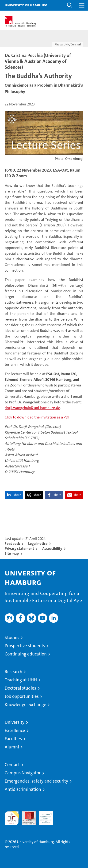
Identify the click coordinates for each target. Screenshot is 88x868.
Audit (26, 814)
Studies (12, 637)
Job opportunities (22, 696)
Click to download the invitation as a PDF (37, 417)
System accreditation (63, 816)
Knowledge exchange (25, 705)
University (15, 722)
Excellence (15, 730)
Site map (12, 553)
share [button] (17, 495)
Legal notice (38, 544)
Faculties (13, 739)
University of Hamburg (26, 5)
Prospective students (25, 646)
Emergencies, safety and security (36, 781)
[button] (70, 5)
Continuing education (26, 654)
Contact (12, 765)
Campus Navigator (23, 773)
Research (13, 672)
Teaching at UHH (21, 680)
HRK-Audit (43, 816)
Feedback (12, 544)
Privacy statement (19, 549)
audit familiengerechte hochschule (12, 818)
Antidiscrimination (23, 789)
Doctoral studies (20, 688)
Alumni (12, 747)
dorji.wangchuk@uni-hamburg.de (32, 408)
